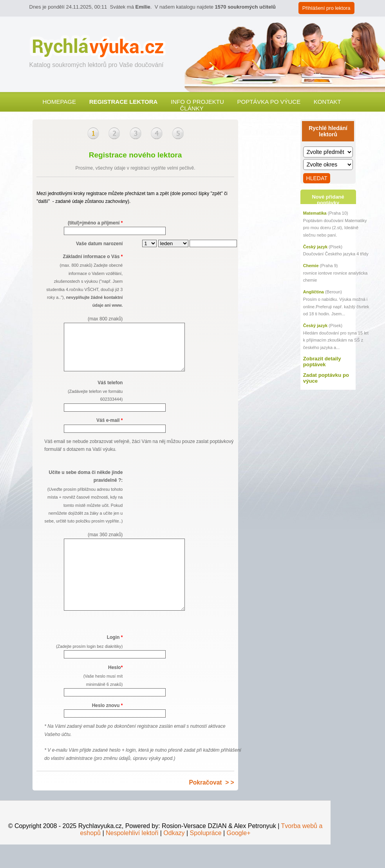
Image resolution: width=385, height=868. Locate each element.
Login (83, 666)
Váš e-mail (109, 430)
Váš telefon (83, 401)
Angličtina (314, 292)
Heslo (83, 700)
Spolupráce (206, 856)
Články (192, 108)
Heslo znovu (108, 729)
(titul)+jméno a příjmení (95, 223)
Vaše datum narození (99, 244)
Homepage (59, 102)
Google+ (239, 856)
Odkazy (174, 856)
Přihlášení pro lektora (326, 8)
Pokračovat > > (211, 806)
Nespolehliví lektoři (132, 856)
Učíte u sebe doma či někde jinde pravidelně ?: (83, 514)
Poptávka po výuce (269, 102)
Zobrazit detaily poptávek (322, 362)
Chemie (311, 266)
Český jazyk (315, 247)
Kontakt (327, 102)
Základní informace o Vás (83, 288)
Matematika (315, 213)
